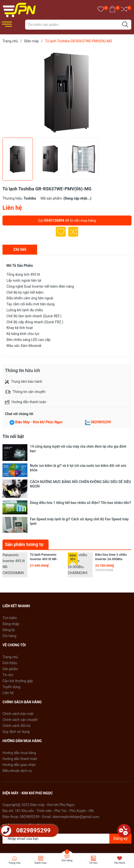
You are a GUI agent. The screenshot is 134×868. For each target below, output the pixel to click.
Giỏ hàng (9, 598)
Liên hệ (8, 655)
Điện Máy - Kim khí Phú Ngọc (52, 841)
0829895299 (101, 422)
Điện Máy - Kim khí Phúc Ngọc (39, 422)
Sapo (97, 841)
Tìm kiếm (10, 580)
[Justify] (125, 25)
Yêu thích (120, 863)
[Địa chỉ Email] (67, 801)
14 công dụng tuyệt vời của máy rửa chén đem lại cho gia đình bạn (78, 449)
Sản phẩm (10, 631)
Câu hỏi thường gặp (18, 643)
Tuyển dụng (11, 649)
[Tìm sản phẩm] (78, 25)
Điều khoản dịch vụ (17, 733)
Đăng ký (9, 592)
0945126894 (54, 220)
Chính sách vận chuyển (20, 682)
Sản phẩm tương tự (24, 506)
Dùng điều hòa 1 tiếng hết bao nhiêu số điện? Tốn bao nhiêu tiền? (80, 481)
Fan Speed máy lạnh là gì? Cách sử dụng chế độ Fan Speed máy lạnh (79, 490)
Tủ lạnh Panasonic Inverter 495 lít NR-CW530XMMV (44, 521)
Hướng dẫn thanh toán (20, 721)
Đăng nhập (11, 586)
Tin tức (8, 637)
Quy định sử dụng (16, 694)
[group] (67, 92)
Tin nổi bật (13, 436)
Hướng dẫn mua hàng (19, 715)
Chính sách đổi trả (16, 688)
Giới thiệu (10, 625)
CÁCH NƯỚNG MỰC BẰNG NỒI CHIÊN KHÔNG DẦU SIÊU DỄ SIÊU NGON (80, 472)
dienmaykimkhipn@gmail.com (76, 779)
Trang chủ (10, 619)
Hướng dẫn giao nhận (19, 727)
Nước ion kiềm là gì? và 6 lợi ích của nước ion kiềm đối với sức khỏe (78, 460)
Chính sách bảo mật (18, 676)
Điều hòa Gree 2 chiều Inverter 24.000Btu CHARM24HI (111, 521)
